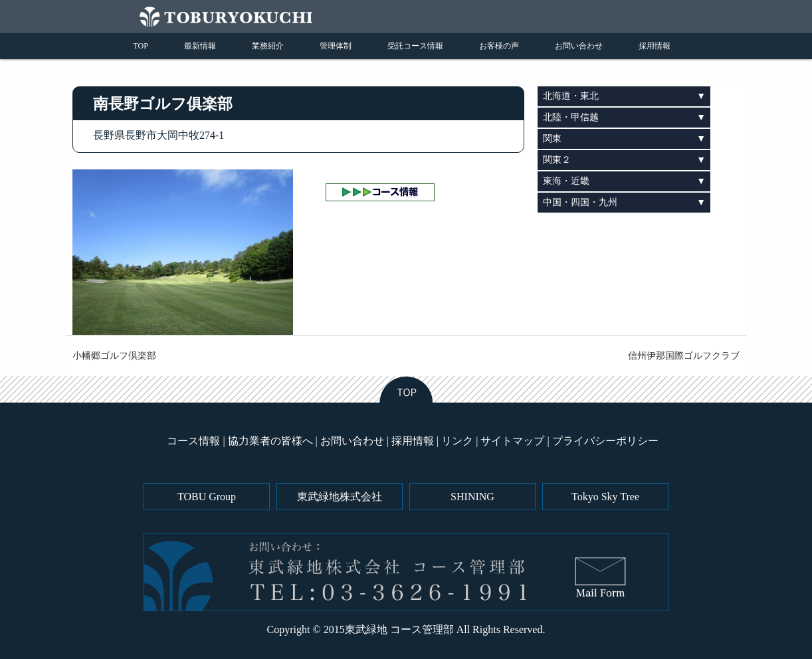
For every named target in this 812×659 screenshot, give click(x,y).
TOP (141, 46)
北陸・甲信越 (571, 117)
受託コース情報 (415, 46)
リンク (457, 441)
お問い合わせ (579, 46)
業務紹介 (268, 46)
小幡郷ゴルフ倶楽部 (114, 356)
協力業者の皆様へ (270, 441)
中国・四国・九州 (580, 202)
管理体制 (336, 46)
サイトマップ (512, 441)
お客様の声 (499, 46)
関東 (552, 139)
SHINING (472, 497)
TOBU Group (207, 497)
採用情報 (655, 46)
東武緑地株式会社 (340, 497)
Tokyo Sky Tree (605, 497)
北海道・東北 (571, 96)
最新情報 (200, 46)
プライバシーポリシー (605, 441)
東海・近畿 (566, 181)
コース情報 (193, 441)
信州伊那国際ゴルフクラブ (684, 356)
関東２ (557, 160)
